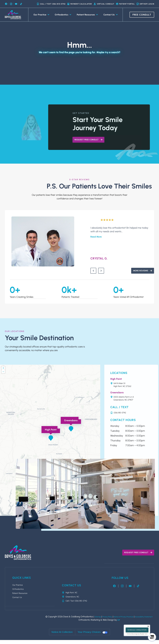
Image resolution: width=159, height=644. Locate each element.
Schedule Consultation (137, 630)
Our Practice (41, 15)
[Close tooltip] (148, 626)
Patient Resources (87, 15)
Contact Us (111, 15)
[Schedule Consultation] (152, 637)
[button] (71, 430)
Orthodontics (63, 15)
